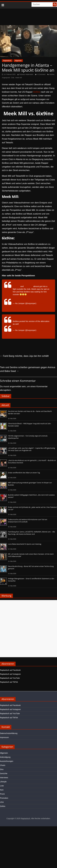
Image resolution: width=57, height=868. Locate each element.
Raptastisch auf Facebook (10, 670)
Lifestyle (3, 782)
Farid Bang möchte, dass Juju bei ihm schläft (24, 356)
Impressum (4, 737)
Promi (2, 794)
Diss (2, 769)
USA (2, 802)
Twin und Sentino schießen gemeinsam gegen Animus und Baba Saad (28, 369)
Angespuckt (6, 78)
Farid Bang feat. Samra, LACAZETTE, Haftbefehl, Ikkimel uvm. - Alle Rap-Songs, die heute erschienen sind (31, 533)
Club (13, 78)
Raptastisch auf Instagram (10, 674)
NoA (2, 790)
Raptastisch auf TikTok (9, 682)
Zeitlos (3, 806)
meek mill (19, 78)
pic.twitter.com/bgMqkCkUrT (31, 324)
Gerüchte (4, 773)
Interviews (4, 778)
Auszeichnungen (7, 761)
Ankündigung (5, 757)
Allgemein (18, 61)
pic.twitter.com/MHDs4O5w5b (25, 297)
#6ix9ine (16, 286)
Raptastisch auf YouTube (10, 678)
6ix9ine (52, 74)
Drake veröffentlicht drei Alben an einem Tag (24, 473)
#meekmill (28, 286)
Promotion (4, 798)
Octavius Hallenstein (26, 74)
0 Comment (40, 74)
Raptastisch (7, 61)
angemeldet (15, 386)
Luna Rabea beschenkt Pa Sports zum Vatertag (25, 544)
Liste (2, 786)
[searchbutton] (55, 4)
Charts (3, 765)
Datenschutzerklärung (9, 733)
